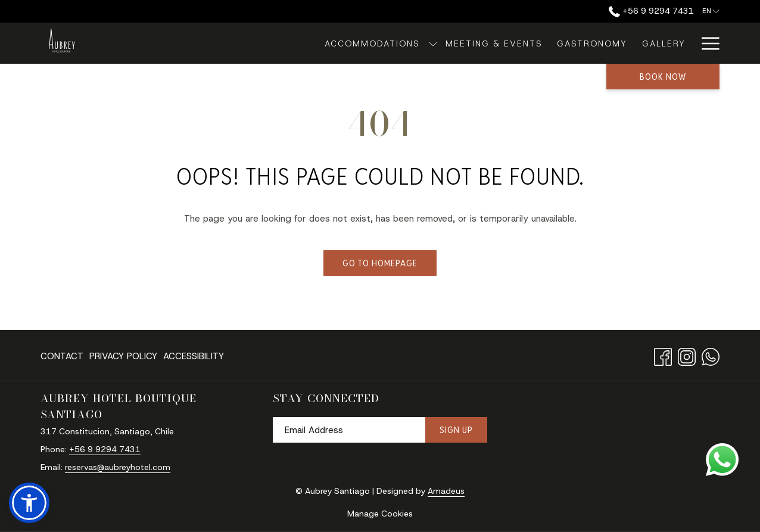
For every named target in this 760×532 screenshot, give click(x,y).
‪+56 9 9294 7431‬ (105, 449)
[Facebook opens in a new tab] (663, 355)
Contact (62, 356)
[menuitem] (63, 356)
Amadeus (446, 491)
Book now (663, 77)
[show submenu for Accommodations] (368, 43)
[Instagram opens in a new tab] (687, 355)
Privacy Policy (123, 356)
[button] (29, 503)
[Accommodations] (308, 43)
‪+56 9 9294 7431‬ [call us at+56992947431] (651, 11)
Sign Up (456, 430)
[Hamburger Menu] (706, 43)
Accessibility (194, 356)
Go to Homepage (380, 263)
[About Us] (661, 43)
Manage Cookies (380, 514)
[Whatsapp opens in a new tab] (711, 355)
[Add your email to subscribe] (349, 430)
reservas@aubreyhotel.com (118, 467)
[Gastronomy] (528, 43)
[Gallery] (599, 43)
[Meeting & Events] (429, 43)
